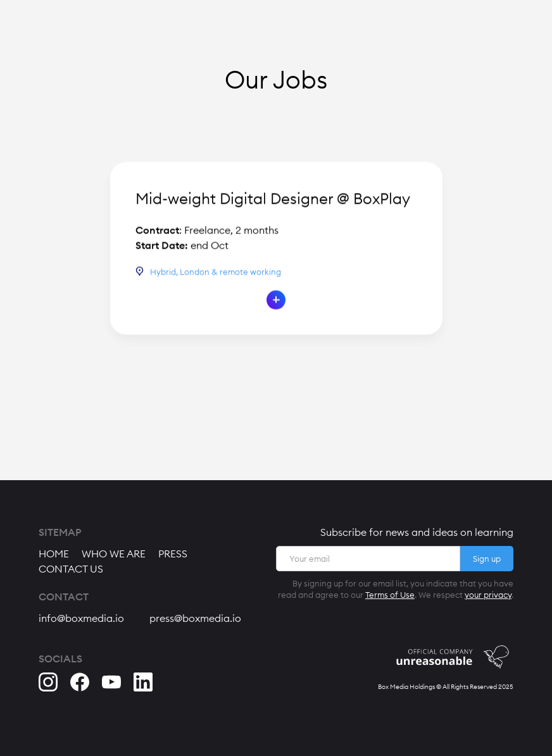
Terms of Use (390, 595)
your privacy (488, 595)
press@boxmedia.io (195, 618)
